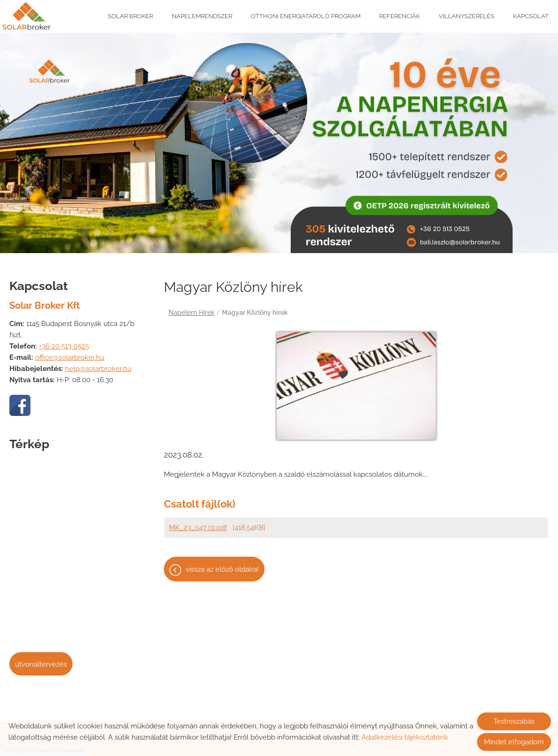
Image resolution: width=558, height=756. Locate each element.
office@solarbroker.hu (70, 353)
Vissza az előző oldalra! (222, 565)
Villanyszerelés (466, 16)
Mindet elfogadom (514, 742)
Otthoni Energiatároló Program (306, 16)
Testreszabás (514, 721)
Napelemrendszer (202, 16)
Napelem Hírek (191, 308)
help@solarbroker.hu (98, 364)
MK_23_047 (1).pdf (198, 523)
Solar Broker (130, 16)
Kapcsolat (531, 16)
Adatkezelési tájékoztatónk (405, 737)
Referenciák (400, 16)
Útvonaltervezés (41, 660)
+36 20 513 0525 (64, 342)
